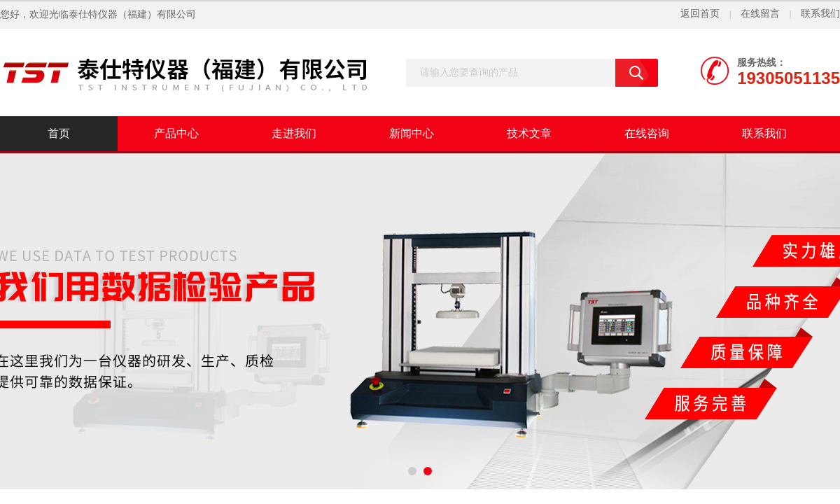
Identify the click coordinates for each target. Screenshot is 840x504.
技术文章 (529, 133)
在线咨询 (647, 133)
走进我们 (294, 133)
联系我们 (820, 14)
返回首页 (700, 14)
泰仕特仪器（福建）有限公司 (132, 14)
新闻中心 (412, 133)
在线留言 (760, 14)
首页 (59, 133)
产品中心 (176, 133)
